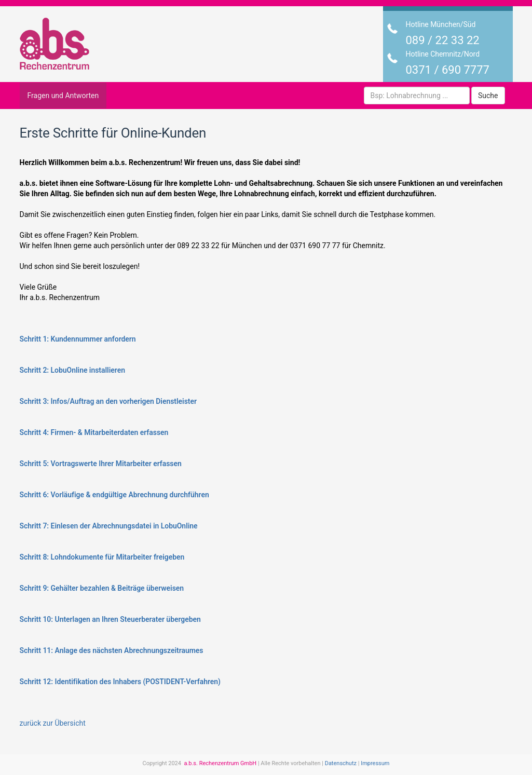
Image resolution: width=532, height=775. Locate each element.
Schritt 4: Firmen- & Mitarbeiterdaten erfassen (94, 432)
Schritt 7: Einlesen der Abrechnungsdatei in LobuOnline (109, 526)
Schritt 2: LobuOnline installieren (72, 370)
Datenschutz (341, 763)
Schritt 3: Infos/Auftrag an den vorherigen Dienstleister (108, 401)
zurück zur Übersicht (53, 723)
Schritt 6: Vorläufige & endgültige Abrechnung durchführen (114, 495)
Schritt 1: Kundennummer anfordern (78, 339)
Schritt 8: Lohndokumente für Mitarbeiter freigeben (102, 557)
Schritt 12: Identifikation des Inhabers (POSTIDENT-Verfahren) (120, 682)
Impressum (375, 763)
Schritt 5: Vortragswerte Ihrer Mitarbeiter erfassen (101, 464)
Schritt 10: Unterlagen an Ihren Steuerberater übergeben (110, 619)
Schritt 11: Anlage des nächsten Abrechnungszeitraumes (112, 650)
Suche (488, 96)
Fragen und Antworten (63, 96)
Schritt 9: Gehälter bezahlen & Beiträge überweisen (102, 588)
